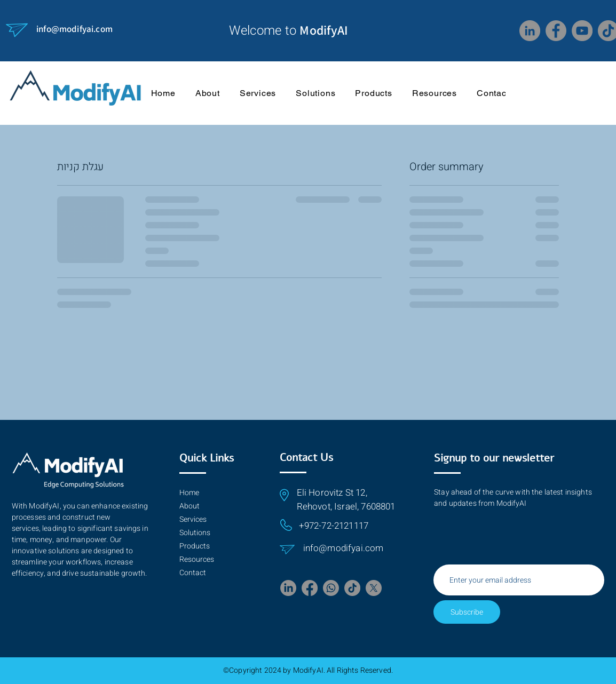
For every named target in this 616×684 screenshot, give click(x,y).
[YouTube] (582, 31)
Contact (193, 573)
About (189, 506)
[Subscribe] (467, 612)
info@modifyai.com (74, 29)
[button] (434, 93)
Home (189, 493)
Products (195, 546)
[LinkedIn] (530, 31)
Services (193, 519)
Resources (197, 559)
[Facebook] (556, 31)
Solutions (195, 533)
